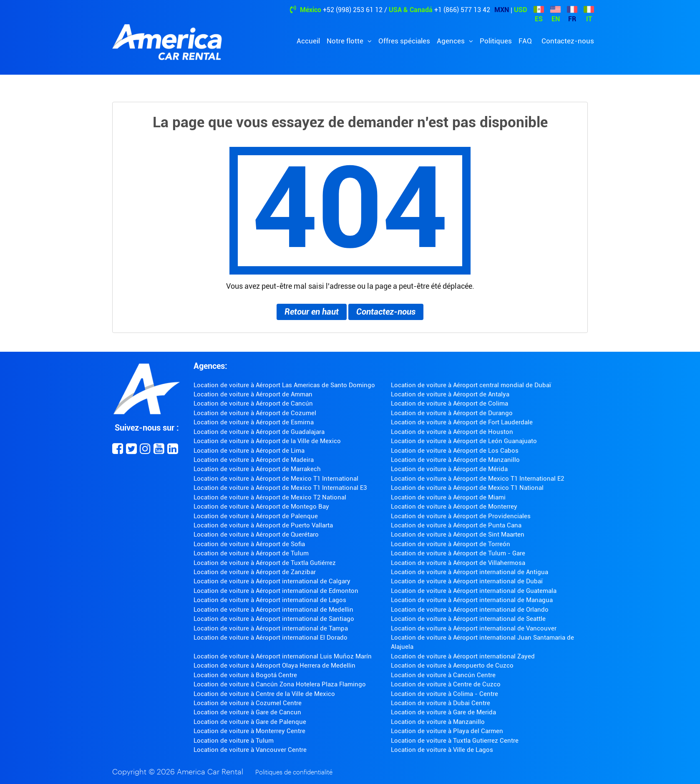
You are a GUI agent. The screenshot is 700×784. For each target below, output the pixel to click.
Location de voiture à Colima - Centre (444, 694)
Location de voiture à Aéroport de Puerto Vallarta (263, 525)
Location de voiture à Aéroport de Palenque (256, 516)
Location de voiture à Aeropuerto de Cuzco (452, 666)
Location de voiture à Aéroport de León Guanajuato (464, 441)
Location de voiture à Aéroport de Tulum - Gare (458, 553)
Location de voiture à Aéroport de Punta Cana (456, 525)
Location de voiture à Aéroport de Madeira (254, 460)
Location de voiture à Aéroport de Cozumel (255, 413)
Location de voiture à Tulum (234, 741)
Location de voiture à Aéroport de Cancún (253, 403)
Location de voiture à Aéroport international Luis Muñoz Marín (283, 656)
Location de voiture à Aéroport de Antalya (450, 394)
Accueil (308, 41)
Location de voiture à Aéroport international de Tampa (271, 628)
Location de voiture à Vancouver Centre (250, 750)
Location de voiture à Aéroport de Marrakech (257, 469)
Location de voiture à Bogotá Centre (245, 675)
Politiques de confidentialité (294, 773)
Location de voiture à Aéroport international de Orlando (470, 610)
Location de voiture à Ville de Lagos (442, 750)
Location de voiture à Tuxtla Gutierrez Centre (455, 741)
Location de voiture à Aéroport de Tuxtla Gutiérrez (265, 563)
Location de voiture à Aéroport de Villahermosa (458, 563)
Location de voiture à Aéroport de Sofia (249, 544)
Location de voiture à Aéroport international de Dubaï (467, 581)
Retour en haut (312, 312)
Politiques (496, 41)
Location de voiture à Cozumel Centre (248, 703)
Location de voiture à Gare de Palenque (250, 722)
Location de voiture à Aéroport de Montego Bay (261, 507)
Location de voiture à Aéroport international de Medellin (273, 610)
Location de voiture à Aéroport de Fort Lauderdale (462, 422)
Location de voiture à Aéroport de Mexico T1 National (467, 488)
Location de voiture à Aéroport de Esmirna (254, 422)
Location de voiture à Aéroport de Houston (452, 432)
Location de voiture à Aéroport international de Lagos (270, 600)
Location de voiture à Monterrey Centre (249, 731)
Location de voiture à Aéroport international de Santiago (274, 619)
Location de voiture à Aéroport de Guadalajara (259, 432)
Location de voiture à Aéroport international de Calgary (272, 581)
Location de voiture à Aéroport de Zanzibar (255, 572)
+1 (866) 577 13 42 (462, 10)
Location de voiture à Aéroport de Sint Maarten (458, 534)
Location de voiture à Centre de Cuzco (446, 684)
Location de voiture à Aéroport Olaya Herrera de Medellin (274, 666)
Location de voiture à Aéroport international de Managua (472, 600)
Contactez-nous (568, 41)
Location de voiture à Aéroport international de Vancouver (474, 628)
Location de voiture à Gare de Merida (443, 712)
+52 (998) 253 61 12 (353, 10)
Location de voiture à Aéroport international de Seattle (468, 619)
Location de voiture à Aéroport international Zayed (463, 656)
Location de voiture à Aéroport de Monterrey (454, 507)
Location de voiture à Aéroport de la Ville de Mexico (267, 441)
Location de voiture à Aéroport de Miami (448, 497)
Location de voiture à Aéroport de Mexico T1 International (276, 479)
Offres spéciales (404, 41)
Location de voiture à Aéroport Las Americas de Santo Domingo (284, 385)
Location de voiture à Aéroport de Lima (249, 451)
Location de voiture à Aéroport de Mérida (449, 469)
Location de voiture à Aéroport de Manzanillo (455, 460)
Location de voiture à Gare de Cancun (247, 712)
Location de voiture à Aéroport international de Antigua (470, 572)
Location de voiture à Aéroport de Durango (452, 413)
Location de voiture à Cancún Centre (443, 675)
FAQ (525, 41)
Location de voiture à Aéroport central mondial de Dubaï (471, 385)
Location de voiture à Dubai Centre (441, 703)
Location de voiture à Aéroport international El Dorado (271, 638)
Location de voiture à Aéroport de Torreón (451, 544)
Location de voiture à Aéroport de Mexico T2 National (270, 497)
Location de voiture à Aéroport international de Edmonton (276, 591)
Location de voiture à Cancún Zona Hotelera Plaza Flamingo (280, 684)
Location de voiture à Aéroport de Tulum (251, 553)
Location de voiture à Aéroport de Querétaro (256, 534)
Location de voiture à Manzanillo (438, 722)
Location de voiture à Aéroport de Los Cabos (455, 451)
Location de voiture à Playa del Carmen (447, 731)
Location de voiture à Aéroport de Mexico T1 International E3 (280, 488)
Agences (452, 41)
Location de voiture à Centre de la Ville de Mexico (264, 694)
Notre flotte (346, 41)
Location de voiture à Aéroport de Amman (253, 394)
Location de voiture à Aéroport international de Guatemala (474, 591)
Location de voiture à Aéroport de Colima (449, 403)
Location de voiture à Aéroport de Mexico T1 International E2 (477, 479)
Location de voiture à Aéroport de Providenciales (461, 516)
